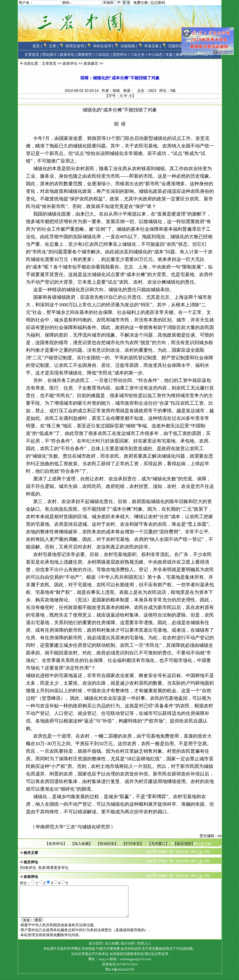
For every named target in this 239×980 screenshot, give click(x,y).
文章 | (54, 46)
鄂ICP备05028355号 (120, 976)
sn (220, 836)
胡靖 (116, 91)
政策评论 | (68, 55)
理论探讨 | (50, 55)
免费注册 (141, 3)
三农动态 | (103, 55)
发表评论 (56, 844)
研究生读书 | (76, 46)
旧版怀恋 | (177, 46)
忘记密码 (158, 3)
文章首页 (32, 55)
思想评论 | (121, 55)
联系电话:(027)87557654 (120, 970)
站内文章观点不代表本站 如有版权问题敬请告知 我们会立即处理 (120, 960)
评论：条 (167, 91)
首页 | (37, 46)
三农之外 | (138, 55)
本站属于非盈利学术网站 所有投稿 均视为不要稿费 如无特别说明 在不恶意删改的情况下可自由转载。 (120, 955)
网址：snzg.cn (99, 965)
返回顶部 (184, 844)
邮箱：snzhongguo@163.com (130, 965)
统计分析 (128, 950)
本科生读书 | (103, 46)
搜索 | (180, 55)
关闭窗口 (158, 844)
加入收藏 (81, 844)
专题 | (170, 55)
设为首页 (96, 950)
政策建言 (91, 63)
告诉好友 (107, 844)
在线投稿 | (129, 46)
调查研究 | (86, 55)
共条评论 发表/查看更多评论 (44, 868)
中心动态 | (156, 55)
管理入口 (144, 950)
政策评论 (70, 63)
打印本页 (133, 844)
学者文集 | (153, 46)
